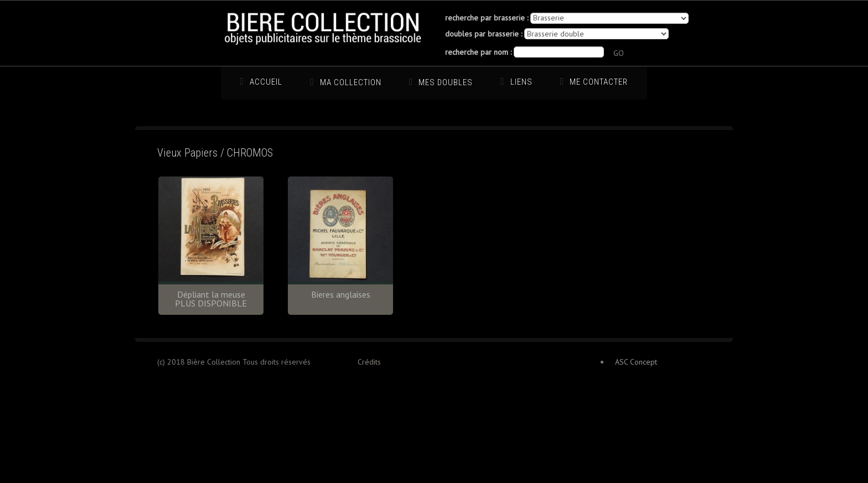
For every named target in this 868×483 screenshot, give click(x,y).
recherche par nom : (478, 52)
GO (619, 53)
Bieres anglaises (341, 294)
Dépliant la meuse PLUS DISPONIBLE (211, 299)
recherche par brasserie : (487, 18)
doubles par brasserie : (484, 34)
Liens (521, 82)
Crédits (369, 362)
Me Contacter (599, 82)
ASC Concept (636, 362)
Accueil (266, 82)
